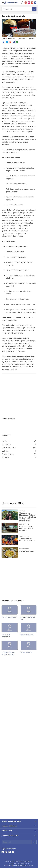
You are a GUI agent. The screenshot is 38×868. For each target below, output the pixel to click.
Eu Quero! (6, 444)
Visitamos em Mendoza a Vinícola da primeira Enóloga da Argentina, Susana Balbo (28, 517)
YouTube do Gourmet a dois (26, 3)
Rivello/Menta (28, 865)
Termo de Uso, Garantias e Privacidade (18, 861)
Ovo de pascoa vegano (9, 617)
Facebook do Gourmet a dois (35, 3)
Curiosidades (8, 454)
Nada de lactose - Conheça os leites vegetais (26, 528)
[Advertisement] (19, 394)
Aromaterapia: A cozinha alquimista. (27, 540)
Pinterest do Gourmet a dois (32, 3)
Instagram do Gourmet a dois (29, 3)
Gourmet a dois (9, 448)
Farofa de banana (26, 652)
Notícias (5, 441)
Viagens (5, 457)
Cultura (5, 451)
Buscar (22, 3)
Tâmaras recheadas (27, 635)
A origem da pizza (27, 551)
